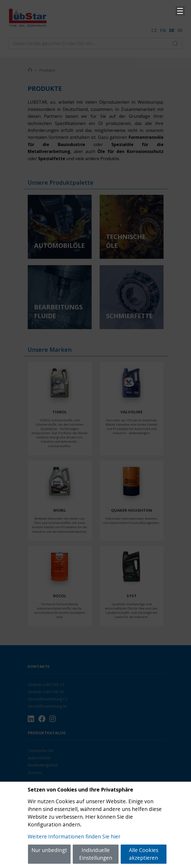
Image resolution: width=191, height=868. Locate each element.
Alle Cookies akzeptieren (144, 854)
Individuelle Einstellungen (96, 854)
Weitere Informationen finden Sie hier (74, 836)
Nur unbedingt (49, 850)
